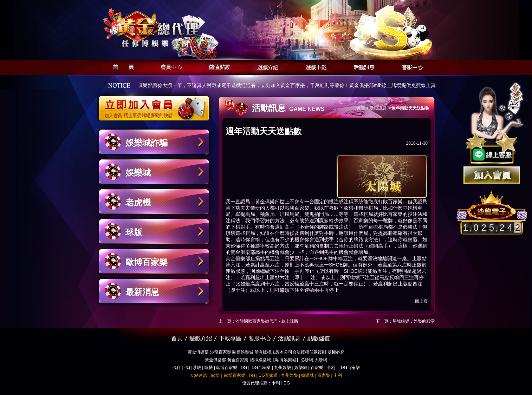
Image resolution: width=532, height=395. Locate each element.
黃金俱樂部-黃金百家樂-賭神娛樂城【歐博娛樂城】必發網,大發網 (266, 360)
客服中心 (410, 66)
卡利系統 (193, 368)
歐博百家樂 (147, 262)
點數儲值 (319, 338)
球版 (134, 232)
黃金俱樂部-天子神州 (172, 28)
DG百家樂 (261, 368)
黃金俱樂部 (267, 202)
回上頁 (421, 301)
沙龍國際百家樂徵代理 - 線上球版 (267, 321)
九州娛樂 (283, 368)
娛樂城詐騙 (147, 143)
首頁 (121, 66)
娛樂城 (138, 173)
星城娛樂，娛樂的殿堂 (414, 321)
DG (244, 368)
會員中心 (170, 66)
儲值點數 (218, 66)
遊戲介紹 (266, 66)
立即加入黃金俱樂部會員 (156, 105)
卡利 (176, 368)
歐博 (209, 368)
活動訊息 (362, 66)
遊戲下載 (314, 66)
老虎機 (138, 202)
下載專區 (230, 338)
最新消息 (142, 292)
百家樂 (317, 368)
